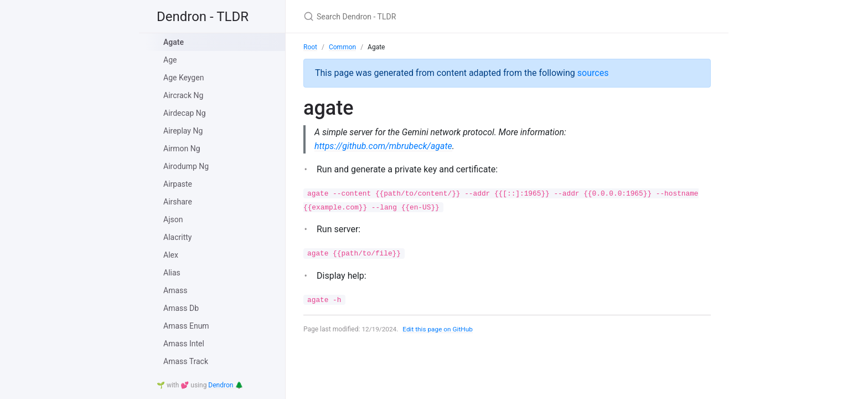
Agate (174, 42)
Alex (171, 255)
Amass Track (186, 361)
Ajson (173, 219)
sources (593, 73)
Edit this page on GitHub (439, 329)
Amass (175, 290)
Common (342, 47)
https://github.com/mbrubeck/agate (383, 146)
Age (170, 60)
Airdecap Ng (185, 113)
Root (310, 47)
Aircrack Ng (183, 95)
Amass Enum (186, 326)
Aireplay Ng (183, 131)
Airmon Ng (182, 149)
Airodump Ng (186, 166)
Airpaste (178, 184)
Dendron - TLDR (203, 17)
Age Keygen (184, 78)
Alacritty (177, 237)
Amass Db (181, 308)
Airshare (178, 202)
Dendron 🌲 (226, 385)
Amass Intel (184, 344)
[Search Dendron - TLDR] (434, 16)
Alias (172, 273)
